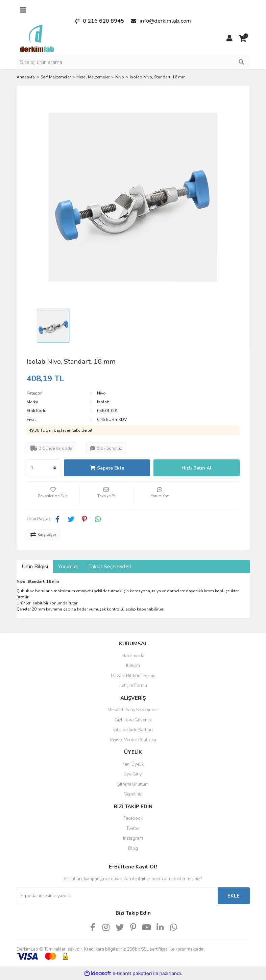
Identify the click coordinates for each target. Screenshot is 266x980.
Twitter (133, 829)
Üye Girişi (133, 774)
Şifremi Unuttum (133, 784)
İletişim (133, 666)
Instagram (133, 838)
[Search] (133, 62)
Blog (133, 848)
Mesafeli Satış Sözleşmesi (133, 710)
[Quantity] (44, 468)
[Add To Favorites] (53, 495)
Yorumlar (68, 567)
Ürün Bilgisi (35, 567)
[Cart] (243, 39)
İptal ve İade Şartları (133, 730)
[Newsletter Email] (117, 896)
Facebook (133, 818)
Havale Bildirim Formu (133, 676)
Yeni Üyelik (133, 764)
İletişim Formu (133, 686)
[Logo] (37, 38)
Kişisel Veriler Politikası (133, 740)
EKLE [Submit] (234, 896)
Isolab (103, 402)
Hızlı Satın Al (197, 468)
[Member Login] (229, 39)
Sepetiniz (133, 794)
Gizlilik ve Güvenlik (133, 720)
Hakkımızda (133, 656)
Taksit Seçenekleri (110, 567)
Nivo (101, 393)
